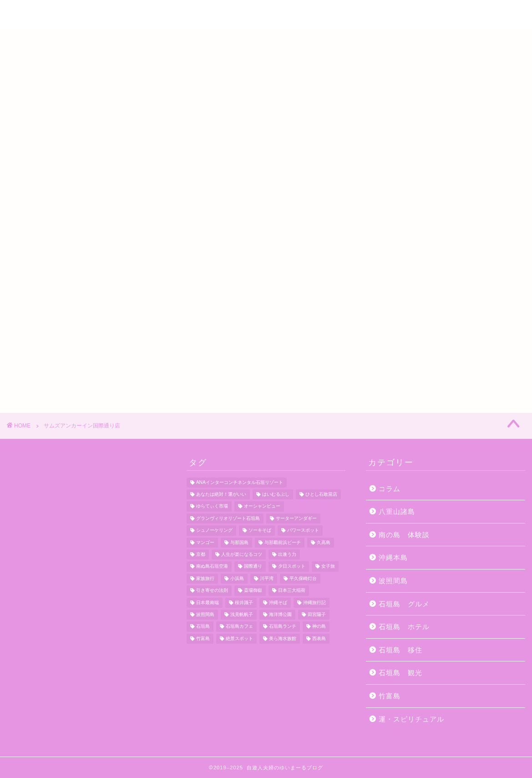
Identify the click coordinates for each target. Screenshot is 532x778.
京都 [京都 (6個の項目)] (201, 554)
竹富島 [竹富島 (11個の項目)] (203, 638)
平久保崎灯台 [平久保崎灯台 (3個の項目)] (303, 578)
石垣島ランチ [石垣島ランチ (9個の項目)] (283, 627)
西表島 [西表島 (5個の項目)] (319, 638)
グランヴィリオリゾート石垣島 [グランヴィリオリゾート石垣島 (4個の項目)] (228, 518)
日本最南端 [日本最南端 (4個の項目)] (208, 603)
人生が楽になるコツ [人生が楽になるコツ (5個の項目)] (242, 554)
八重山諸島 (397, 511)
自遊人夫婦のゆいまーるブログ (266, 15)
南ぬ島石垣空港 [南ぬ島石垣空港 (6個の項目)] (212, 567)
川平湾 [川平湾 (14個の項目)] (267, 578)
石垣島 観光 (400, 673)
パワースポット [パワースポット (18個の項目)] (303, 531)
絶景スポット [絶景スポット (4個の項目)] (239, 638)
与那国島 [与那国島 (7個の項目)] (239, 542)
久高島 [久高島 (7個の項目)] (324, 542)
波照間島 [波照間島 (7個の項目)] (205, 614)
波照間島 (393, 581)
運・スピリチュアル (411, 719)
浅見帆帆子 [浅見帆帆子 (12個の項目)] (242, 614)
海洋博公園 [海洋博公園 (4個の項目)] (280, 614)
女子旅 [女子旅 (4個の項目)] (328, 567)
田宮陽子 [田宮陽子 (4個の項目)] (317, 614)
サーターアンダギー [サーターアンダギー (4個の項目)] (296, 518)
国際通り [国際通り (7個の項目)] (253, 567)
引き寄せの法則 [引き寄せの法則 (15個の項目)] (212, 591)
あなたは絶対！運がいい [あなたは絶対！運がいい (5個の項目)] (221, 494)
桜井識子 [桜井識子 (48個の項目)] (244, 603)
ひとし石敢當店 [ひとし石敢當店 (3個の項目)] (321, 494)
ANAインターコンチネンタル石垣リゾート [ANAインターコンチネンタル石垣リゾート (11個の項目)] (240, 482)
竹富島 (390, 696)
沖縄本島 (393, 557)
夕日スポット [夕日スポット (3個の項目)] (292, 567)
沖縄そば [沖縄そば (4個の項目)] (278, 603)
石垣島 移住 (400, 650)
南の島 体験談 (404, 535)
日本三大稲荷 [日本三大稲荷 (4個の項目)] (292, 591)
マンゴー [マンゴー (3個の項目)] (205, 542)
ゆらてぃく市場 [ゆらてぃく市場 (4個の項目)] (212, 506)
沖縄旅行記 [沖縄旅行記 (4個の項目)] (314, 603)
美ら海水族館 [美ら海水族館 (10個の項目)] (283, 638)
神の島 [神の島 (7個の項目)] (319, 627)
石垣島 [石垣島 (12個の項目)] (203, 627)
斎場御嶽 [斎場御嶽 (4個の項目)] (253, 591)
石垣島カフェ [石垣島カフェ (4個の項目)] (239, 627)
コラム (390, 489)
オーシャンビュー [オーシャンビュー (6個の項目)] (262, 506)
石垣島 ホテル (404, 627)
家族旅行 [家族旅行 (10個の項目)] (205, 578)
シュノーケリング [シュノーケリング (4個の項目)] (214, 531)
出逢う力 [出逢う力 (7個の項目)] (287, 554)
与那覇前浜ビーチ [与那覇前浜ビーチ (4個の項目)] (283, 542)
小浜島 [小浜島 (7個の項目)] (237, 578)
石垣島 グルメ (404, 604)
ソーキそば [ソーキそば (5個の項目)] (260, 531)
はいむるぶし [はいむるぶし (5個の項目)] (276, 494)
